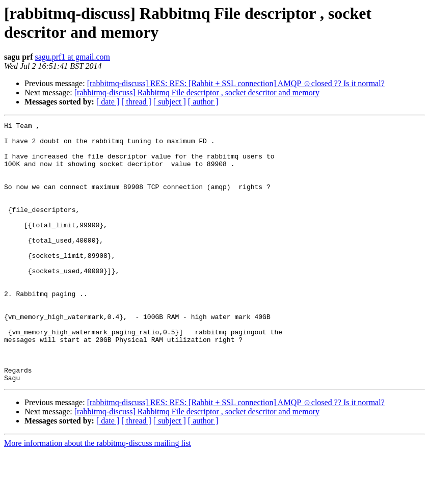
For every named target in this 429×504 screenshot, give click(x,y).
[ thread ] (136, 102)
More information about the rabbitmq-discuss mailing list (98, 495)
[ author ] (203, 102)
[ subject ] (170, 102)
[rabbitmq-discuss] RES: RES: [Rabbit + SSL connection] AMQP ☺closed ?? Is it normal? (236, 83)
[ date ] (108, 102)
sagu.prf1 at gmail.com (72, 57)
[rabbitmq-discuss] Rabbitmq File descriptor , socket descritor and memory (197, 92)
